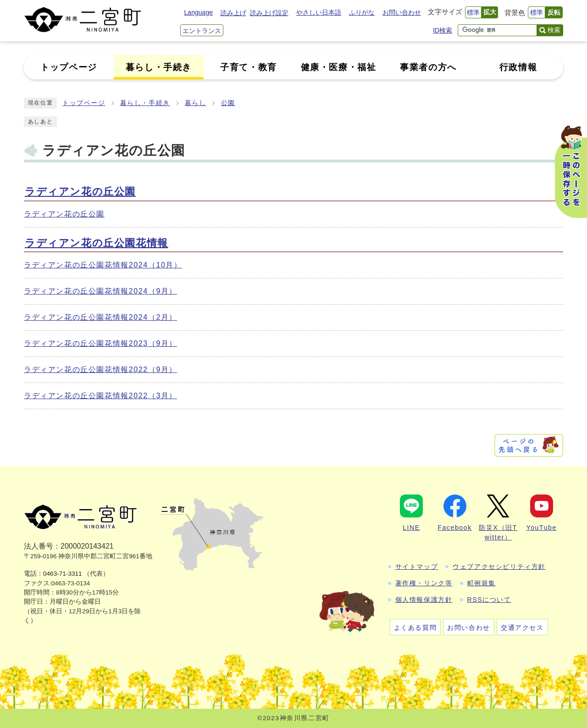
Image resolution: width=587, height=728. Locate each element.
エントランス (202, 31)
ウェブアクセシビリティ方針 (499, 567)
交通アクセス (522, 628)
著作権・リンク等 (424, 583)
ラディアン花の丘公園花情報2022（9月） (100, 370)
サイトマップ (417, 567)
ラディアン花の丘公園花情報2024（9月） (100, 291)
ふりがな (362, 12)
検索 (554, 30)
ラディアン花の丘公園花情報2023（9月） (100, 343)
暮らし (196, 103)
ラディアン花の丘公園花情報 (97, 243)
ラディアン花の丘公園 (80, 192)
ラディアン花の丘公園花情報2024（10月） (103, 265)
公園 (228, 103)
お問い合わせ (402, 12)
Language (199, 12)
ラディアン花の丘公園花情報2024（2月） (100, 317)
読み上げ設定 (269, 13)
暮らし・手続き (145, 103)
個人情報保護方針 (424, 600)
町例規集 (482, 583)
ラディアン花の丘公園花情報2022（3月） (100, 396)
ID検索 (443, 30)
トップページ (84, 103)
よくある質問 (415, 628)
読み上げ (233, 13)
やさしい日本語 (319, 12)
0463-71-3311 (63, 574)
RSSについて (489, 600)
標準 (473, 12)
